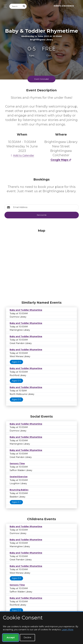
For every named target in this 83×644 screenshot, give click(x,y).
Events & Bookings (64, 6)
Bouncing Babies (19, 490)
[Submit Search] (24, 6)
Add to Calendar (22, 155)
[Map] (41, 264)
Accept (11, 637)
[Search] (15, 6)
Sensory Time (17, 463)
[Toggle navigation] (4, 6)
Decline (27, 637)
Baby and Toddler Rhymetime (26, 310)
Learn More (68, 630)
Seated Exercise (19, 477)
